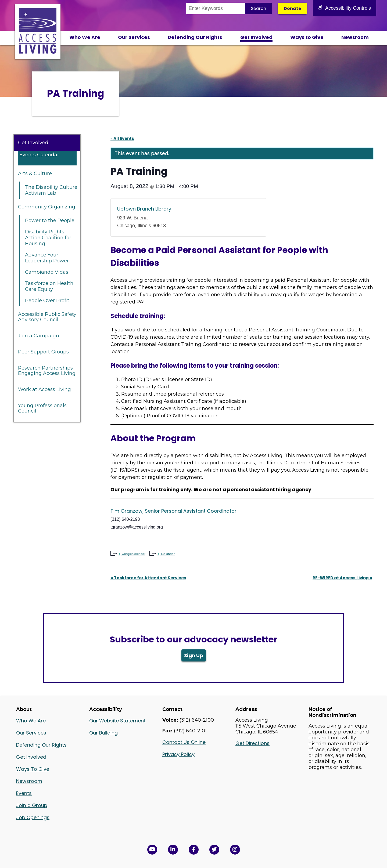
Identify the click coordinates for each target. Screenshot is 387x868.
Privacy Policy (178, 754)
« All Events (122, 138)
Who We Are (85, 37)
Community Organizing (47, 207)
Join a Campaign (39, 336)
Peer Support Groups (43, 352)
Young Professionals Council (42, 408)
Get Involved (256, 37)
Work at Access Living (44, 389)
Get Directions (252, 743)
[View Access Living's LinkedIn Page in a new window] (173, 850)
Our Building (104, 733)
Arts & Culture (35, 173)
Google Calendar (133, 554)
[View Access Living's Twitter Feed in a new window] (214, 850)
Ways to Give (307, 37)
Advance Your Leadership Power (47, 258)
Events (24, 793)
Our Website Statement (117, 721)
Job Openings (33, 817)
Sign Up (194, 655)
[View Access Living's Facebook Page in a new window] (194, 850)
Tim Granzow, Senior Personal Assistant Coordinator (173, 511)
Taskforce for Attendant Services (148, 578)
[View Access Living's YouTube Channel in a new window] (152, 850)
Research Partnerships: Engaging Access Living (47, 371)
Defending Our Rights (195, 37)
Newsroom (355, 37)
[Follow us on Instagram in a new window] (235, 850)
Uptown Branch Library (144, 209)
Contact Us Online (184, 742)
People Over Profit (47, 301)
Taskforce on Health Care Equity (49, 286)
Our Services (134, 37)
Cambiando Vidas (47, 272)
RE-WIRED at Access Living (342, 578)
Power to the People (50, 220)
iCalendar (167, 554)
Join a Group (32, 805)
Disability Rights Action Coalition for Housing (48, 238)
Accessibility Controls (345, 8)
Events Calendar (39, 155)
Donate (292, 8)
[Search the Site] (216, 8)
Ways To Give (33, 769)
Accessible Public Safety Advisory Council (47, 317)
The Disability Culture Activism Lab (51, 190)
